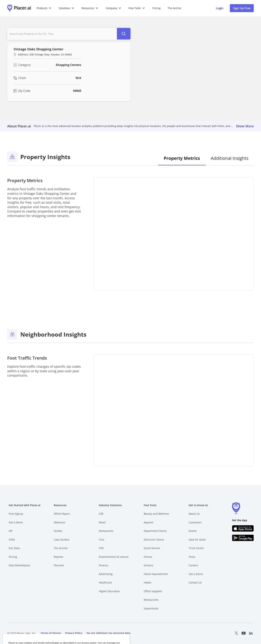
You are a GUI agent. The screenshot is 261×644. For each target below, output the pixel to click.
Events (193, 531)
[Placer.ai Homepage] (19, 8)
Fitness (148, 557)
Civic (102, 540)
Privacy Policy (74, 633)
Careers (193, 565)
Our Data (14, 548)
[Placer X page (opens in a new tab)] (236, 633)
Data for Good (197, 540)
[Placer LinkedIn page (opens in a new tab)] (251, 633)
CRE (101, 514)
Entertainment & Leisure (114, 557)
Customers (195, 522)
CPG (101, 548)
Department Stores (155, 531)
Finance (103, 565)
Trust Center (196, 548)
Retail (102, 522)
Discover (59, 565)
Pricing (156, 8)
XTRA (12, 540)
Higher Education (109, 591)
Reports (59, 557)
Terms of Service (51, 633)
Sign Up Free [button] (242, 8)
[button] (44, 8)
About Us (194, 514)
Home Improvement (156, 574)
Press (192, 557)
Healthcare (105, 582)
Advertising (106, 574)
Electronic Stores (154, 540)
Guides (58, 531)
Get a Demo (16, 522)
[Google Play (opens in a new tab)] (243, 538)
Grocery (148, 565)
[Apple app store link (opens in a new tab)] (243, 528)
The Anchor (61, 548)
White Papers (62, 514)
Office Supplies (153, 591)
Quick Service (152, 548)
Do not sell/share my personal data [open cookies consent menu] (108, 633)
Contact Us (195, 582)
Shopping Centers (69, 65)
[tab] (182, 159)
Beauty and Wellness (156, 514)
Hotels (148, 582)
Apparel (149, 522)
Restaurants (106, 531)
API (11, 531)
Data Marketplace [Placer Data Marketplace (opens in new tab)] (19, 565)
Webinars (60, 522)
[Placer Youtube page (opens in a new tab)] (244, 633)
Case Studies (62, 540)
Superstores (151, 608)
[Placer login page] (220, 8)
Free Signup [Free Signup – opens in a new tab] (16, 514)
